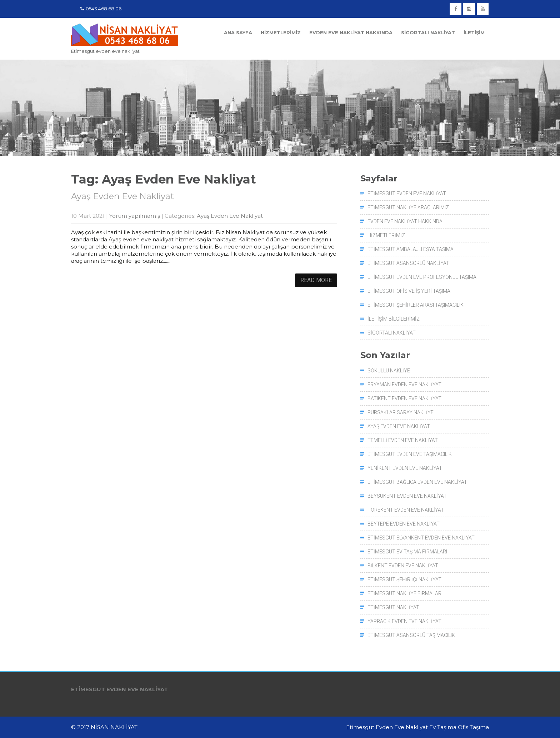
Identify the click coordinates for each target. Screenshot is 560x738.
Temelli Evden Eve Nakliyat (403, 440)
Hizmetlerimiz (281, 32)
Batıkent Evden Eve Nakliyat (404, 398)
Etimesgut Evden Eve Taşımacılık (410, 454)
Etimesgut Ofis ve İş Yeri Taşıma (409, 291)
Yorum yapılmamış (135, 216)
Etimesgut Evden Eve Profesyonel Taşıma (422, 277)
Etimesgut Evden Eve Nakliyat (407, 194)
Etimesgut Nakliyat (393, 607)
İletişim (474, 32)
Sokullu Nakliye (389, 371)
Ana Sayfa (238, 32)
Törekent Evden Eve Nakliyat (406, 510)
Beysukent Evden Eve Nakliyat (407, 496)
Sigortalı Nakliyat (428, 32)
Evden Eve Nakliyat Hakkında (351, 32)
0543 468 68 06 (101, 9)
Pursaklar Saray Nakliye (401, 412)
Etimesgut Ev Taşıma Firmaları (407, 552)
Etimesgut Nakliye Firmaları (405, 593)
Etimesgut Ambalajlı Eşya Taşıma (411, 249)
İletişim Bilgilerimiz (394, 319)
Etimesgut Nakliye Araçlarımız (408, 207)
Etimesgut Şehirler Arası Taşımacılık (416, 305)
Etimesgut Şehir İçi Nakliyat (404, 579)
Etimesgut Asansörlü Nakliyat (408, 263)
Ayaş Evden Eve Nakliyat (122, 196)
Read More (316, 280)
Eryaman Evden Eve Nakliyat (404, 385)
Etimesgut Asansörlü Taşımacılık (411, 635)
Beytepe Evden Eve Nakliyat (404, 524)
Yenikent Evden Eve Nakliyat (405, 468)
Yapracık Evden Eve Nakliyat (404, 621)
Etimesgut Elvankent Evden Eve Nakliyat (421, 538)
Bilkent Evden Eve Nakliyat (403, 566)
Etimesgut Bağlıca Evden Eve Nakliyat (417, 482)
